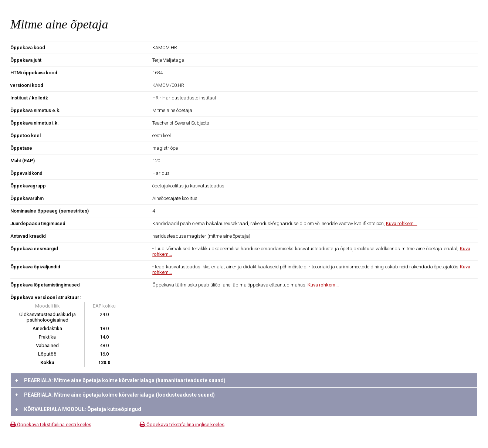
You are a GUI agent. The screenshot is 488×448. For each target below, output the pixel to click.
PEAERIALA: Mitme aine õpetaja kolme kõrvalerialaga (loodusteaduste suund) (115, 395)
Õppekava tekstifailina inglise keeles (182, 425)
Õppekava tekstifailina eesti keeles (51, 425)
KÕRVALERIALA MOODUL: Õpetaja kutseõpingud (78, 409)
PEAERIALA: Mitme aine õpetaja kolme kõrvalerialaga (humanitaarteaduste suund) (120, 380)
